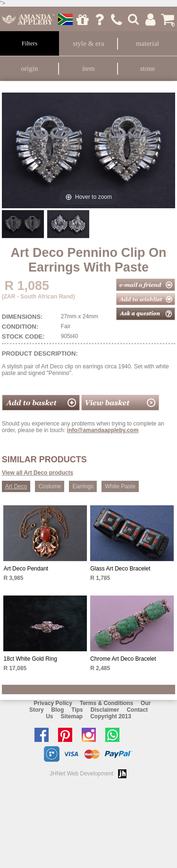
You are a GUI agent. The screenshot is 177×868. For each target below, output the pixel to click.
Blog (58, 710)
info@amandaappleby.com (103, 430)
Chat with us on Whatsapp (115, 735)
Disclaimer (105, 710)
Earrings (83, 486)
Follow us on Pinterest (67, 735)
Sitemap (72, 716)
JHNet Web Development (81, 774)
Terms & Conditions (106, 703)
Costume (50, 486)
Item (88, 68)
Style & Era (89, 43)
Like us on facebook (44, 735)
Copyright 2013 (111, 716)
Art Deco (16, 486)
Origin (30, 68)
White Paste (120, 486)
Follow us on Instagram (91, 735)
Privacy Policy (53, 703)
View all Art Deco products (38, 473)
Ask (99, 19)
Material (147, 43)
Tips (77, 710)
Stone (148, 68)
